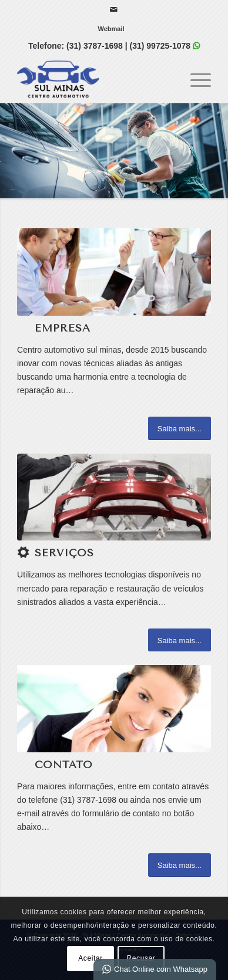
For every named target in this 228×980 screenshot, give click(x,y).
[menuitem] (111, 29)
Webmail (111, 29)
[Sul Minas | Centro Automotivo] (95, 79)
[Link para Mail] (113, 9)
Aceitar (90, 958)
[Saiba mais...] (180, 428)
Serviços (64, 553)
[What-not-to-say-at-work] (114, 272)
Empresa (63, 328)
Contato (64, 765)
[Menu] (195, 79)
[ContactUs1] (114, 708)
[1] (114, 497)
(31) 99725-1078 (160, 46)
